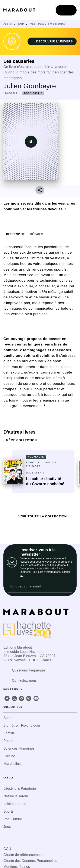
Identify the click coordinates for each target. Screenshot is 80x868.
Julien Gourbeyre (30, 86)
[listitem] (7, 698)
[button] (52, 41)
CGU (7, 849)
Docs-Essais (36, 24)
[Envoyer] (68, 587)
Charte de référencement (23, 855)
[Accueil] (21, 10)
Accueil (8, 24)
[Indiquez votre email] (35, 587)
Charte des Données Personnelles (30, 861)
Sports (20, 24)
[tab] (15, 234)
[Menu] (66, 10)
